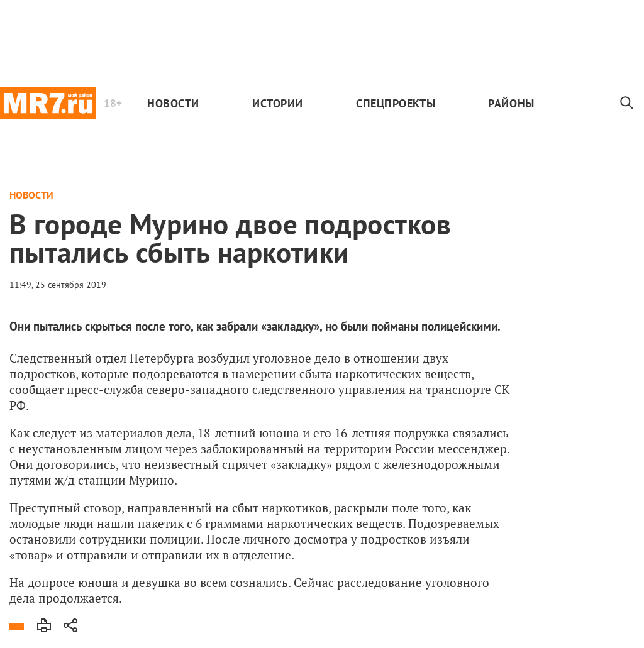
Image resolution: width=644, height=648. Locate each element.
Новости (173, 103)
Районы (511, 103)
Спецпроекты (396, 103)
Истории (278, 103)
